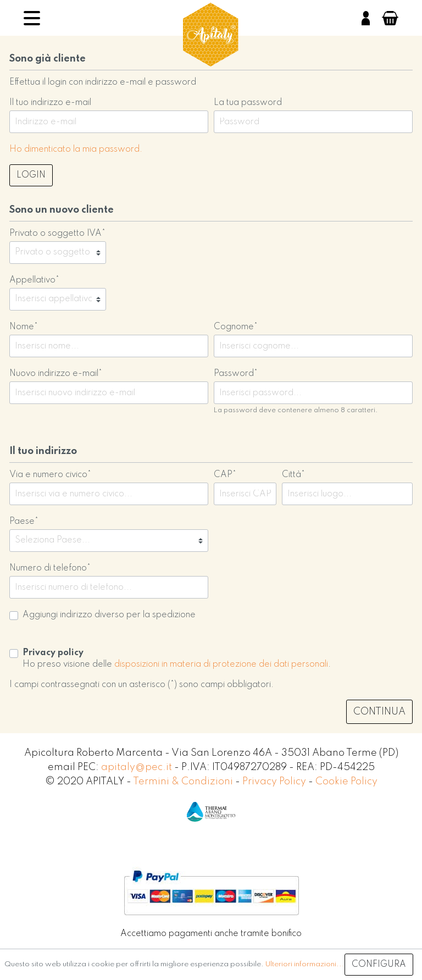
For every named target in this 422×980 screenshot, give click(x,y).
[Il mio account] (366, 18)
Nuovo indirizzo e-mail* (56, 374)
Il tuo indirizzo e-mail (50, 103)
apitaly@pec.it (137, 767)
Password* (236, 374)
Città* (293, 475)
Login (31, 175)
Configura (379, 965)
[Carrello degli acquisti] (390, 18)
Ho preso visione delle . (177, 659)
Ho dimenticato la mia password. (76, 150)
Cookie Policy (346, 782)
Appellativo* (34, 280)
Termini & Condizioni (184, 782)
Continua (379, 712)
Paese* (24, 522)
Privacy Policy (275, 782)
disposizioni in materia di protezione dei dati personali (221, 665)
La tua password (248, 103)
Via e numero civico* (50, 475)
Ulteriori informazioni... (305, 964)
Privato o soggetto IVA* (57, 234)
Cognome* (236, 327)
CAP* (225, 475)
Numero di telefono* (50, 568)
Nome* (24, 327)
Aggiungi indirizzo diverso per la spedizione (109, 615)
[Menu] (32, 18)
